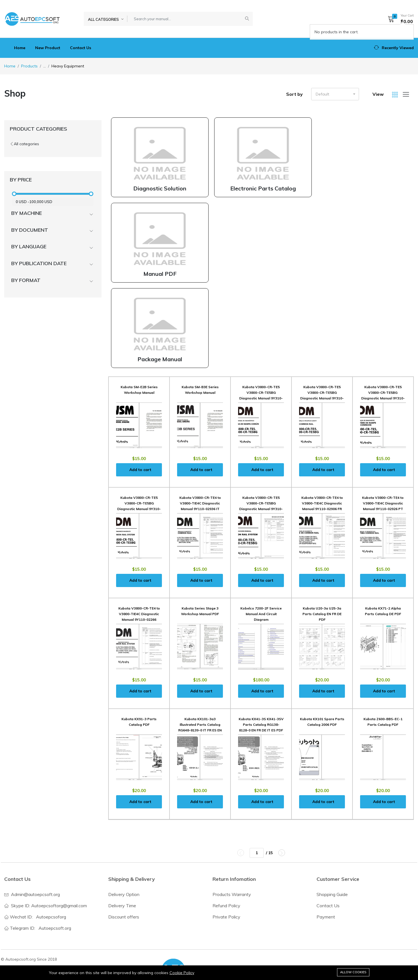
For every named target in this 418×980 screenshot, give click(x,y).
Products (29, 66)
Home (20, 48)
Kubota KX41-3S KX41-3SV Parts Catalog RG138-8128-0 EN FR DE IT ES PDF (261, 725)
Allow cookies (353, 972)
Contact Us (81, 48)
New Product (48, 48)
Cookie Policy (182, 973)
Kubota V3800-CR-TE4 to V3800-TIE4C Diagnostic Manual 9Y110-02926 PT (383, 503)
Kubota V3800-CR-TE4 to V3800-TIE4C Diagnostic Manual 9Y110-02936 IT (200, 503)
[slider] (14, 194)
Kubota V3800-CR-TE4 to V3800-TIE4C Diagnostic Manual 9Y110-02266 (139, 614)
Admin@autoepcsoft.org (35, 894)
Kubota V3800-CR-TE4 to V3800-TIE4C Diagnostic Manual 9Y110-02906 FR (322, 503)
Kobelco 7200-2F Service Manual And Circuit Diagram (261, 614)
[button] (399, 19)
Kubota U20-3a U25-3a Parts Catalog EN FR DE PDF (322, 614)
